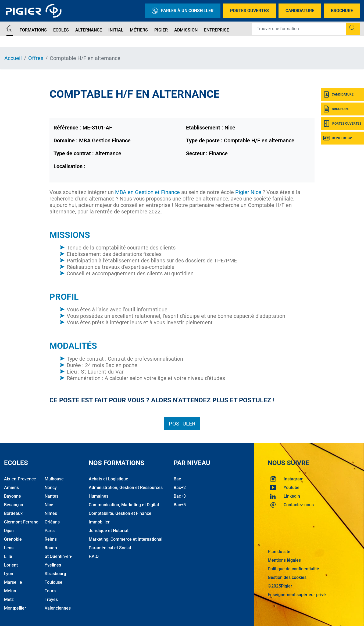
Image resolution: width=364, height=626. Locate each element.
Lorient (11, 565)
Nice (49, 505)
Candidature (300, 11)
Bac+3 (180, 496)
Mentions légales (284, 560)
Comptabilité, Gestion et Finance (120, 513)
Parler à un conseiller (183, 11)
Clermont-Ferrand (21, 522)
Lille (8, 556)
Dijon (9, 531)
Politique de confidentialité (293, 569)
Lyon (9, 574)
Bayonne (13, 496)
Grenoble (13, 539)
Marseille (13, 582)
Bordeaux (13, 513)
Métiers (139, 30)
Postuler (182, 424)
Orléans (52, 522)
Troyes (51, 599)
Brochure (342, 11)
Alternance (89, 30)
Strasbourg (55, 574)
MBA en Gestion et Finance (147, 192)
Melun (10, 591)
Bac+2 (180, 488)
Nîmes (51, 513)
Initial (116, 30)
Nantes (51, 496)
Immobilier (99, 522)
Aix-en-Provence (20, 479)
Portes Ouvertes (249, 11)
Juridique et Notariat (109, 531)
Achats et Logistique (108, 479)
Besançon (14, 505)
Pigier (161, 30)
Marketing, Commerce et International (126, 539)
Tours (50, 591)
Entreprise (217, 30)
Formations (33, 30)
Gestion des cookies (287, 577)
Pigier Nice (248, 192)
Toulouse (53, 582)
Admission (186, 30)
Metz (9, 599)
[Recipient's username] (299, 29)
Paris (50, 531)
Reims (51, 539)
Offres (36, 58)
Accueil (13, 58)
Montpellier (15, 608)
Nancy (51, 488)
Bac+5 (180, 505)
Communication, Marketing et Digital (124, 505)
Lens (9, 548)
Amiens (11, 488)
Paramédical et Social (110, 548)
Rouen (51, 548)
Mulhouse (54, 479)
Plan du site (279, 552)
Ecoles (61, 30)
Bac (177, 479)
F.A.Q (94, 556)
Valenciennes (58, 608)
